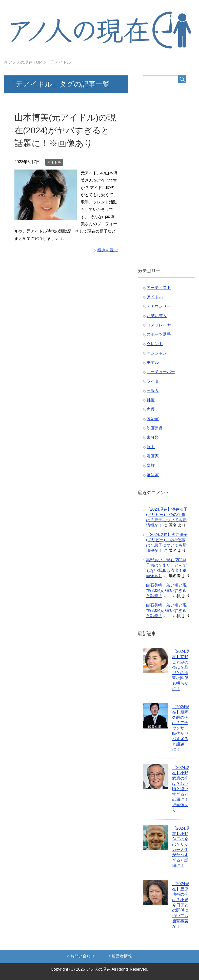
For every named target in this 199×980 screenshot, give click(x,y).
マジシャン (157, 353)
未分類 (153, 437)
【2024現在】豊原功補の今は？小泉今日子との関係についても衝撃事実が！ (181, 905)
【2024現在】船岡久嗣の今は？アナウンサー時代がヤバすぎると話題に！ (181, 728)
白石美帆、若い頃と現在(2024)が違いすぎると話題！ (166, 590)
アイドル (54, 162)
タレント (155, 344)
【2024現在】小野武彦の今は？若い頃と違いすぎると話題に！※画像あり (181, 789)
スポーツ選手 (159, 334)
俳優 (151, 400)
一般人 (153, 391)
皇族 (151, 465)
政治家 (153, 419)
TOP (25, 62)
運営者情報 (122, 956)
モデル (153, 362)
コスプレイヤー (161, 325)
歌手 (151, 447)
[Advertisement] (166, 176)
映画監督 (155, 428)
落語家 (153, 475)
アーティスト (159, 288)
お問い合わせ (83, 956)
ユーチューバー (161, 372)
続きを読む (108, 250)
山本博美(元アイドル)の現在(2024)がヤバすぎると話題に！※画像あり (65, 130)
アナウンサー (159, 306)
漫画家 (153, 456)
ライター (155, 381)
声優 (151, 409)
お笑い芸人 (157, 316)
